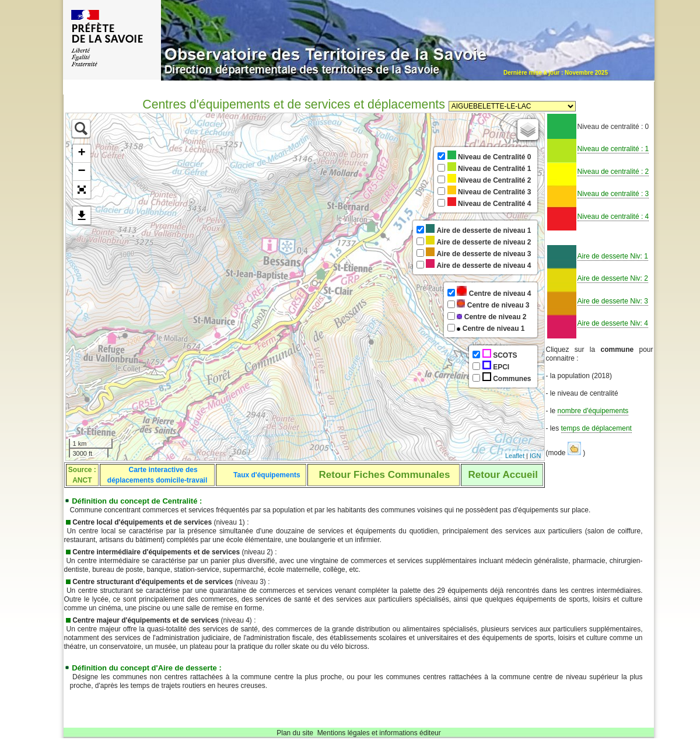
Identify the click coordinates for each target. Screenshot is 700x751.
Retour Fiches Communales (385, 475)
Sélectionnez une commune (512, 106)
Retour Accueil (503, 475)
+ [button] (81, 153)
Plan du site (295, 733)
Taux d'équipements (267, 475)
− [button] (81, 172)
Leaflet (515, 456)
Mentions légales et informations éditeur (379, 733)
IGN (535, 456)
